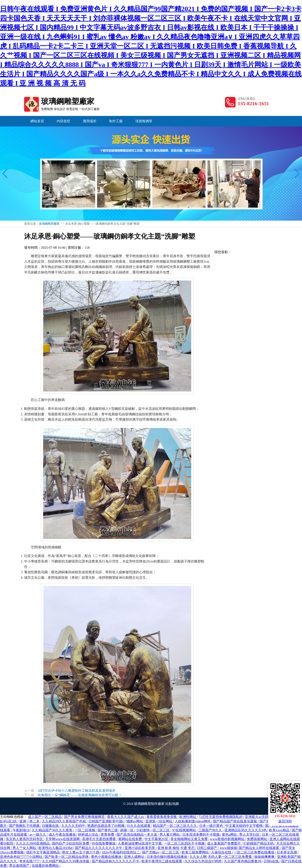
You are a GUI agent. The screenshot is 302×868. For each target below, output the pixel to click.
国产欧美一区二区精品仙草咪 (67, 857)
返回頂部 (285, 821)
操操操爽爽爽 (265, 857)
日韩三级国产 (207, 848)
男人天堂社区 (250, 835)
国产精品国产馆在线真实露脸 (235, 821)
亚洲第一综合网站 (159, 821)
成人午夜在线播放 (63, 835)
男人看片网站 (170, 835)
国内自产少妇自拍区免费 (71, 843)
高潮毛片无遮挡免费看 (99, 839)
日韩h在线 (272, 861)
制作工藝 (116, 121)
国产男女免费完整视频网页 (85, 817)
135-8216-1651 (253, 103)
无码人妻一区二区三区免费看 (230, 857)
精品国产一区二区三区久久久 (175, 826)
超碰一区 (127, 830)
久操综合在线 (222, 852)
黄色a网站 (230, 835)
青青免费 (108, 835)
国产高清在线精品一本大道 (137, 835)
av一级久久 (38, 835)
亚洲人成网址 (135, 857)
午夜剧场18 (21, 830)
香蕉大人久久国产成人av (126, 817)
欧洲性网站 (188, 817)
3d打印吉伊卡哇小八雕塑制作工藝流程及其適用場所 (77, 791)
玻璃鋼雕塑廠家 (62, 101)
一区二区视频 (85, 830)
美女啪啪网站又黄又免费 (189, 839)
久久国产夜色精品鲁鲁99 (243, 861)
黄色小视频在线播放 (107, 857)
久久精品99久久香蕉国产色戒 (64, 821)
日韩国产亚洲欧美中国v (107, 821)
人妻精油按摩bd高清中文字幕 (140, 843)
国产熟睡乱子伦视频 (25, 826)
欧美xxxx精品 (280, 830)
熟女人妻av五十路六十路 (81, 852)
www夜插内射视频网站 (228, 839)
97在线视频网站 (184, 830)
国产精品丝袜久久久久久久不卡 (116, 861)
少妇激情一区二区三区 (153, 830)
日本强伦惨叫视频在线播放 (167, 857)
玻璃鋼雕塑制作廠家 (149, 804)
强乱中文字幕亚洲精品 (43, 852)
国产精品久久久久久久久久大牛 (99, 848)
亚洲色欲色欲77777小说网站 (22, 857)
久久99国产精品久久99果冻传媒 (66, 861)
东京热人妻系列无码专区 (25, 839)
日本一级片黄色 (211, 826)
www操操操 (228, 848)
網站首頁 (37, 121)
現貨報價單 (144, 121)
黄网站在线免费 (130, 839)
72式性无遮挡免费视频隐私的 (221, 817)
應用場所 (90, 121)
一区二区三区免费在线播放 (254, 852)
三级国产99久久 (211, 830)
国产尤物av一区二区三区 (161, 852)
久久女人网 (198, 857)
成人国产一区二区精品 (45, 817)
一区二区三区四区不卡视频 (185, 843)
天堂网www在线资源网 (63, 839)
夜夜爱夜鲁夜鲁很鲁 (162, 817)
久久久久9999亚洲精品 (33, 843)
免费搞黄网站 (257, 839)
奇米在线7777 (30, 861)
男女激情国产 (20, 866)
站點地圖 (172, 804)
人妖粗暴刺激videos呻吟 (193, 821)
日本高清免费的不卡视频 (201, 835)
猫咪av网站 (135, 821)
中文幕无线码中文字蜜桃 (244, 826)
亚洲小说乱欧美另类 (140, 848)
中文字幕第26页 (157, 839)
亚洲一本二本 (30, 821)
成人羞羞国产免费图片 (224, 843)
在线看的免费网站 (46, 866)
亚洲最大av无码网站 (260, 817)
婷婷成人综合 (89, 835)
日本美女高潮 (287, 852)
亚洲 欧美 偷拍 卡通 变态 (176, 848)
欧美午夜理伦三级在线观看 (162, 861)
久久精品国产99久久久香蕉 (52, 830)
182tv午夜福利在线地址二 (121, 852)
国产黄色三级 (108, 830)
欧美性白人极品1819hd (56, 848)
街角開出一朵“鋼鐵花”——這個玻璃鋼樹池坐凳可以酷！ (80, 795)
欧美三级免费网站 (196, 852)
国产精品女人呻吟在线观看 (259, 848)
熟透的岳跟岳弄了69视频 (106, 826)
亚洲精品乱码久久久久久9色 (246, 830)
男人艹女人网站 (25, 848)
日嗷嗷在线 (51, 826)
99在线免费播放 (104, 843)
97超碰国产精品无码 (259, 843)
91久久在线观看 (139, 826)
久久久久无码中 (74, 826)
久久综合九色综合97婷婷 (203, 861)
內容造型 (63, 121)
